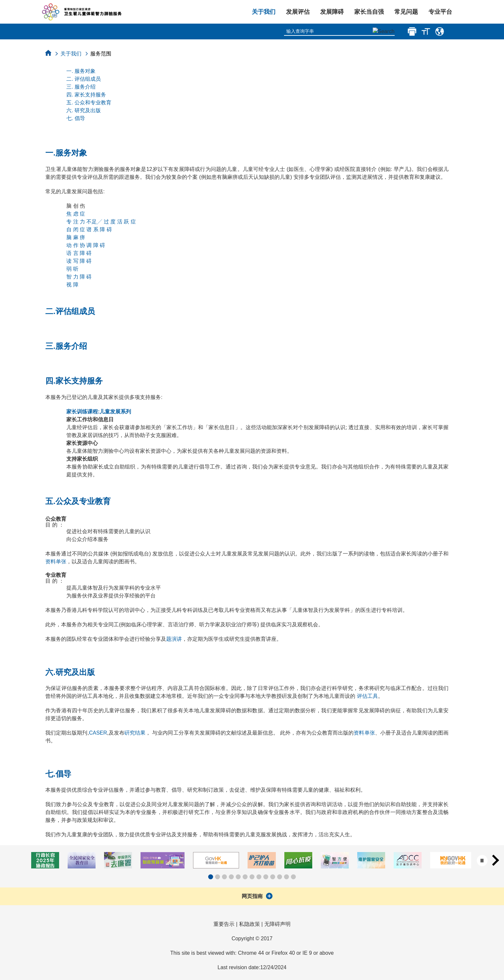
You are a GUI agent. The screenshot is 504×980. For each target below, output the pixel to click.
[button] (211, 877)
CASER (98, 733)
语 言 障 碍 (79, 253)
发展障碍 (332, 12)
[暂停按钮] (482, 861)
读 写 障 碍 (79, 261)
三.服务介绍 (66, 346)
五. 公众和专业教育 (89, 103)
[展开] (269, 896)
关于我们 (264, 12)
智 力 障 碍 (79, 277)
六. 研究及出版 (84, 110)
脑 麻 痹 (76, 237)
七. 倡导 (76, 118)
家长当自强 (369, 12)
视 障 (72, 285)
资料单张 (56, 562)
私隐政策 (250, 924)
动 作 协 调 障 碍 (86, 245)
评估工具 (367, 696)
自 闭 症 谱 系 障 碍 (89, 229)
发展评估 (298, 12)
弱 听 (72, 269)
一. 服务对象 (81, 71)
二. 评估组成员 (84, 79)
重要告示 (224, 924)
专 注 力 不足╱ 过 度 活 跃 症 (101, 222)
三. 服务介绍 (81, 87)
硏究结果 (135, 733)
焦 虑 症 (76, 214)
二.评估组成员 (70, 311)
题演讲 (174, 639)
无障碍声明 (277, 924)
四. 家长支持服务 (86, 95)
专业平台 (440, 12)
